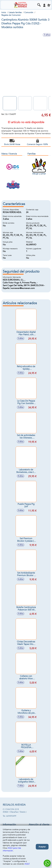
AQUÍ (27, 864)
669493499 (11, 816)
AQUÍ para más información (12, 849)
